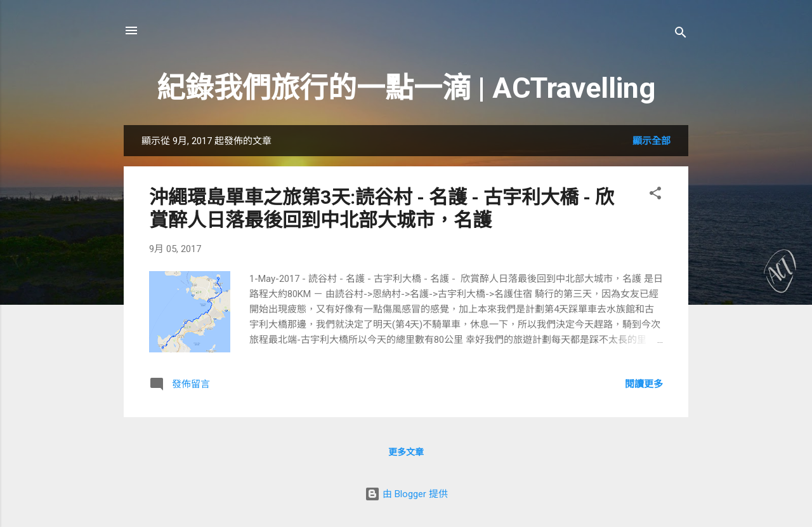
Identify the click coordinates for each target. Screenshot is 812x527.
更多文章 (406, 452)
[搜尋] (681, 35)
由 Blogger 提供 (406, 494)
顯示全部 (652, 141)
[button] (655, 195)
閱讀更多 (644, 384)
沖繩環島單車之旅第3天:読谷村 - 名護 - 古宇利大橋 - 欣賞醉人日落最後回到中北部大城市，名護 (382, 209)
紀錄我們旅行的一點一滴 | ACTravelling (406, 88)
